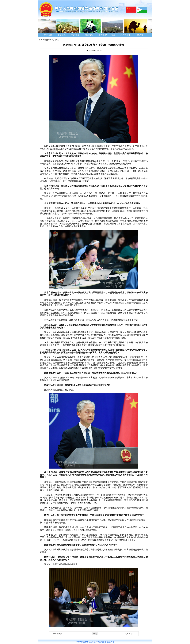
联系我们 (142, 35)
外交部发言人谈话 (52, 40)
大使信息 (48, 35)
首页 (41, 40)
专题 (113, 35)
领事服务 (89, 35)
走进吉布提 (125, 35)
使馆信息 (61, 35)
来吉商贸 (103, 35)
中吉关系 (75, 35)
